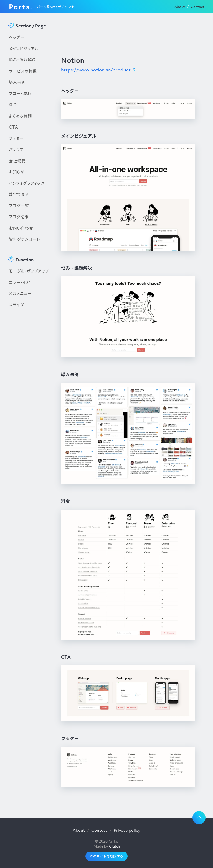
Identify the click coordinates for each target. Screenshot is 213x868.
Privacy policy (127, 830)
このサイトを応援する (106, 856)
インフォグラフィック (27, 183)
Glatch (114, 846)
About (180, 7)
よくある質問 (20, 116)
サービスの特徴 (23, 71)
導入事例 (17, 82)
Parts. (21, 7)
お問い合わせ (21, 228)
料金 (13, 104)
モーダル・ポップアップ (29, 271)
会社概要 (17, 161)
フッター (16, 138)
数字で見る (19, 194)
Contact (197, 7)
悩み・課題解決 (22, 60)
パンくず (16, 149)
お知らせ (17, 172)
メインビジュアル (24, 48)
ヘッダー (17, 37)
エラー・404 (20, 282)
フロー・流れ (20, 93)
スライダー (18, 305)
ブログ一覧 (19, 206)
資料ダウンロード (25, 239)
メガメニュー (20, 293)
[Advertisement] (29, 404)
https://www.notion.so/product (96, 70)
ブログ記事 (19, 217)
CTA (14, 127)
